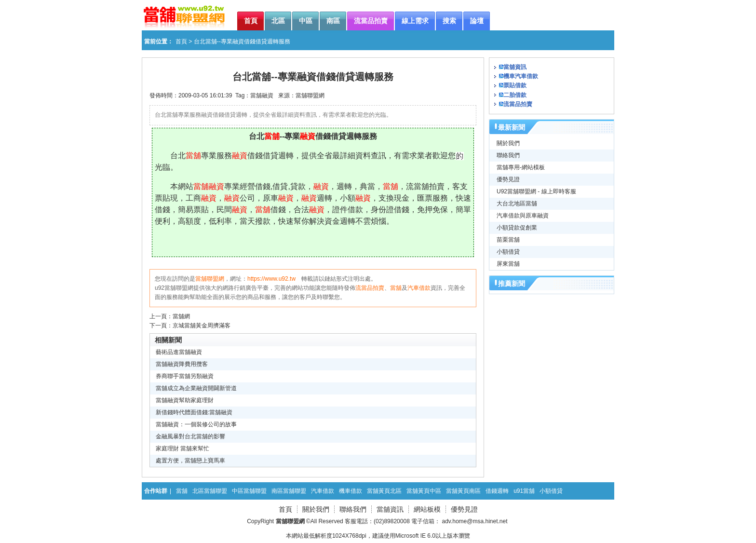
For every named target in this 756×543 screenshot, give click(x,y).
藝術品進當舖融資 (179, 352)
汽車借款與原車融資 (523, 216)
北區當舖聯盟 (210, 491)
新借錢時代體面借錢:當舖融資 (194, 412)
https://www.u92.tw (271, 279)
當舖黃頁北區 (384, 491)
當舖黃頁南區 (463, 491)
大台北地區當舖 (517, 204)
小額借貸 (508, 252)
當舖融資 (262, 95)
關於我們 (508, 143)
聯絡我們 (508, 155)
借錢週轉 (497, 491)
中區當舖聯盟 (249, 491)
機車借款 (351, 491)
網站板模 (427, 509)
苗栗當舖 (508, 240)
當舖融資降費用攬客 (182, 364)
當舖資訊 (515, 67)
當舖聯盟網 (310, 95)
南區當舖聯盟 (289, 491)
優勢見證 (508, 179)
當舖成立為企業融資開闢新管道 (196, 388)
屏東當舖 (508, 264)
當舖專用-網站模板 (521, 167)
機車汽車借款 (521, 76)
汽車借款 (419, 288)
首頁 (181, 41)
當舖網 (181, 316)
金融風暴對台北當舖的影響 (190, 436)
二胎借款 (515, 95)
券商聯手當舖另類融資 (185, 376)
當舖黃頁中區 (424, 491)
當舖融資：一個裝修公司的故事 (196, 424)
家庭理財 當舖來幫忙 (182, 448)
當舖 (396, 288)
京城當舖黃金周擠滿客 (202, 326)
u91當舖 (524, 491)
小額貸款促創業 (517, 228)
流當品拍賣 (370, 288)
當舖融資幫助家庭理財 (185, 400)
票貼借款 (515, 85)
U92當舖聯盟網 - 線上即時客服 (536, 191)
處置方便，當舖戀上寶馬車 (190, 461)
